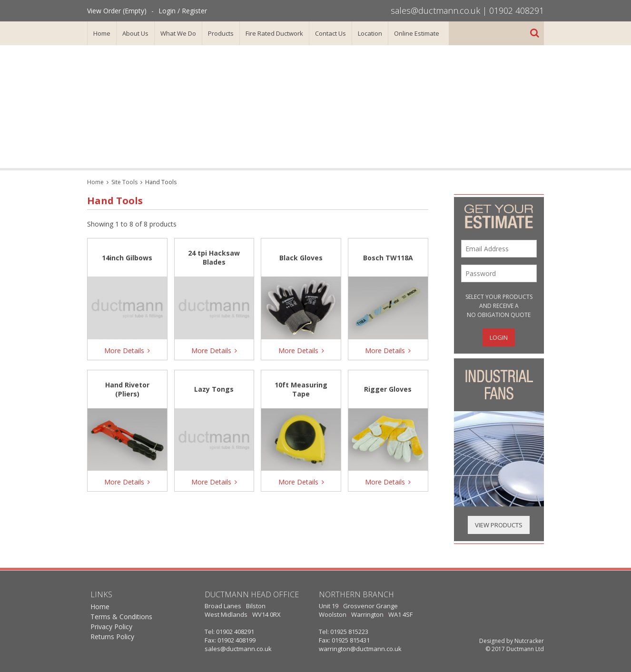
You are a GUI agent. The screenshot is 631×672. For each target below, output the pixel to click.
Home (102, 33)
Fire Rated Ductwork (274, 33)
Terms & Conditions (121, 617)
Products (221, 33)
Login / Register (183, 11)
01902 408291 (517, 10)
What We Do (178, 33)
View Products (499, 525)
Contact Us (330, 33)
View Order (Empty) (117, 11)
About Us (135, 33)
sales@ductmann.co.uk (435, 10)
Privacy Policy (111, 627)
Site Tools (124, 182)
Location (370, 33)
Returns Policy (112, 637)
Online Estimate (417, 33)
